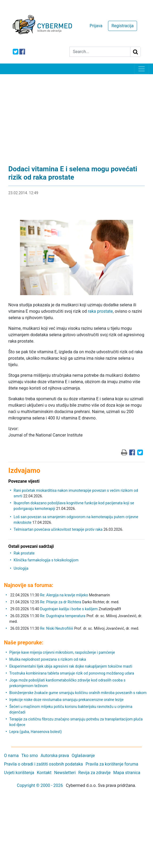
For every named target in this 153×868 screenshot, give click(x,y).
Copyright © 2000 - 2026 (40, 785)
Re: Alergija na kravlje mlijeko (64, 595)
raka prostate (100, 311)
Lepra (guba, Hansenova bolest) (36, 732)
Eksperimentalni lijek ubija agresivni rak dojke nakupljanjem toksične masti (71, 666)
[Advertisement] (76, 114)
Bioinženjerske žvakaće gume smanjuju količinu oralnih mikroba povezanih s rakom (78, 693)
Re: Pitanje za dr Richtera (61, 602)
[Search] (100, 52)
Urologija (21, 568)
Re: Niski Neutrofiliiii (57, 628)
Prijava (96, 26)
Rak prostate (24, 553)
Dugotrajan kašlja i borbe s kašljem (69, 609)
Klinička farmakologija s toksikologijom (46, 560)
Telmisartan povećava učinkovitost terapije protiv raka (58, 529)
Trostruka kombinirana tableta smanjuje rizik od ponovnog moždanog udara (72, 673)
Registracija (123, 26)
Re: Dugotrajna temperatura (63, 616)
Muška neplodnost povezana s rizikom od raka (48, 659)
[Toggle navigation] (142, 69)
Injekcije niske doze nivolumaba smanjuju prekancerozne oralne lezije (66, 700)
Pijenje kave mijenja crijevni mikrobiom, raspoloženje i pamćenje (62, 652)
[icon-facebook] (22, 52)
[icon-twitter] (16, 52)
